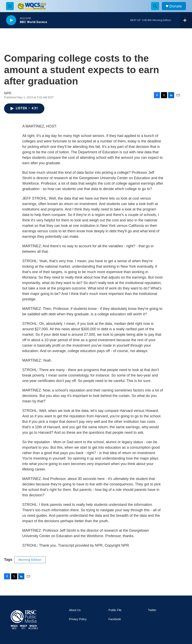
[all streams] (186, 20)
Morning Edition (30, 560)
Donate (176, 6)
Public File (115, 610)
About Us (75, 610)
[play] (11, 20)
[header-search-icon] (155, 6)
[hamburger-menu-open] (10, 6)
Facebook (115, 619)
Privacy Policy (78, 619)
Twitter (152, 610)
